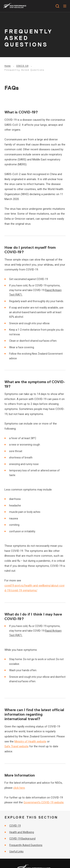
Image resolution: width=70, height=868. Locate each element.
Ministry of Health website (30, 741)
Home (8, 66)
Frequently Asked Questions (24, 70)
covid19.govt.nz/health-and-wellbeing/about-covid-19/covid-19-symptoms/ (34, 588)
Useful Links (16, 852)
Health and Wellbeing (22, 832)
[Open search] (57, 6)
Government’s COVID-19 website (44, 802)
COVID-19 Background (22, 839)
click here (19, 788)
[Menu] (65, 6)
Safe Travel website (17, 746)
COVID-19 (22, 66)
